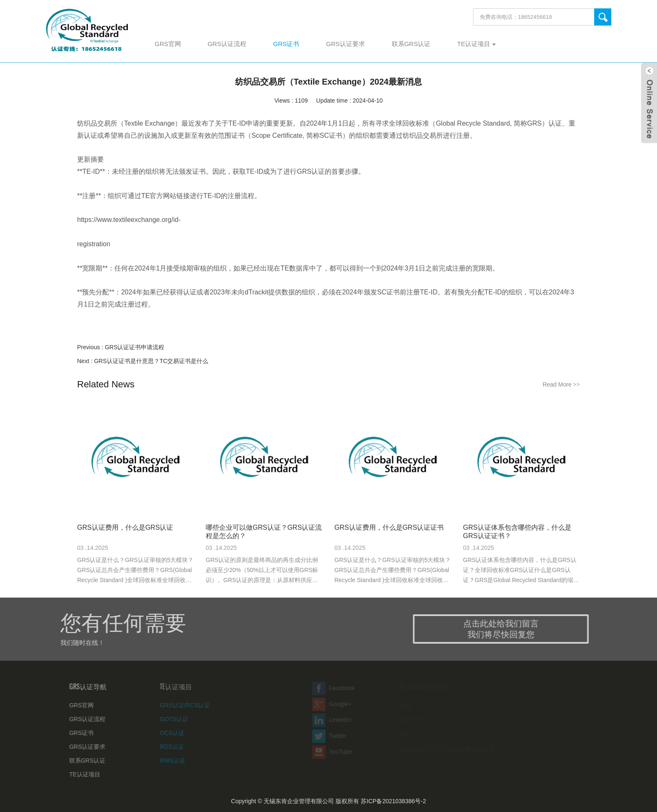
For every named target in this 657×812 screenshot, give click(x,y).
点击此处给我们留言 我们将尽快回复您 (510, 629)
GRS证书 (74, 733)
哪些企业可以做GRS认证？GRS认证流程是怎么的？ (264, 532)
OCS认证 (162, 733)
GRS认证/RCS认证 (175, 705)
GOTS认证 (164, 719)
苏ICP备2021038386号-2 (393, 801)
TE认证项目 (78, 774)
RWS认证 (162, 760)
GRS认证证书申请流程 (135, 347)
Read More (561, 384)
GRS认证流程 (80, 719)
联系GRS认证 (80, 760)
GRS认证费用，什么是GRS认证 (125, 527)
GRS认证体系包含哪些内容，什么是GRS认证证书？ (517, 532)
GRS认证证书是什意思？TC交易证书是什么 (151, 361)
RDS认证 (162, 747)
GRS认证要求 (80, 747)
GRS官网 (74, 705)
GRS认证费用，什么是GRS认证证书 (389, 527)
